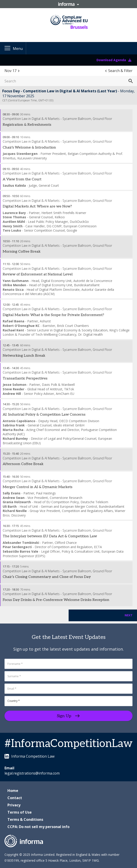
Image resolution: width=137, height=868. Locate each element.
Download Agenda (114, 60)
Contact (15, 798)
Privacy (14, 805)
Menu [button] (18, 49)
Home (13, 791)
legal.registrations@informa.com (32, 773)
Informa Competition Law (29, 756)
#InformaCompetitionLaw (68, 744)
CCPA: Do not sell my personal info (38, 827)
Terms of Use (20, 812)
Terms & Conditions (25, 819)
